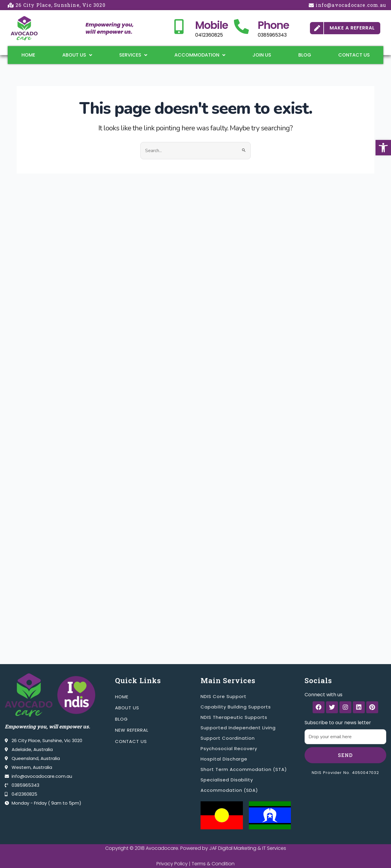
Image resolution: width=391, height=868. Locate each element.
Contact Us (354, 55)
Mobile (212, 25)
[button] (383, 148)
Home (28, 55)
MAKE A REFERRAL (352, 28)
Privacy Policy (172, 864)
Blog (305, 55)
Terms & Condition (213, 864)
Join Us (262, 55)
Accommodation (200, 55)
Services (133, 55)
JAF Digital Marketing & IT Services (248, 848)
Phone (273, 25)
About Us (77, 55)
